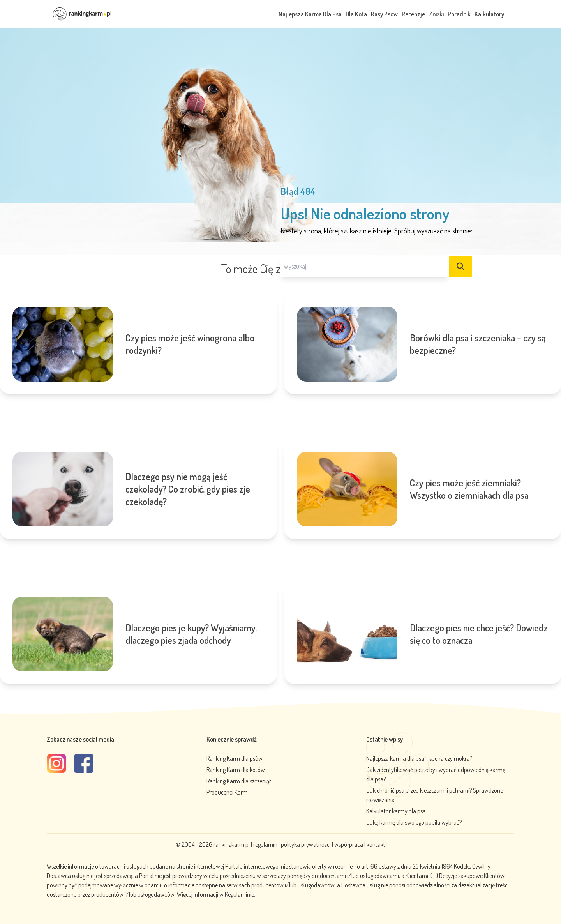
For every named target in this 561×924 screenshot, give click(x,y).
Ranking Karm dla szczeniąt (239, 781)
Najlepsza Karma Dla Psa (310, 14)
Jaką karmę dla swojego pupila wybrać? (414, 822)
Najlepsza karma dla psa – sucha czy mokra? (419, 758)
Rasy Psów (384, 14)
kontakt (376, 844)
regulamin (266, 844)
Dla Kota (356, 14)
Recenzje (413, 14)
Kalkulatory (489, 14)
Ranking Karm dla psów (235, 758)
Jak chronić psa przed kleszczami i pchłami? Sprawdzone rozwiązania (435, 795)
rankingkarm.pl (232, 844)
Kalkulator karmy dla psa (396, 811)
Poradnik (459, 14)
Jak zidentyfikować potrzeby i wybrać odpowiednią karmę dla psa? (436, 774)
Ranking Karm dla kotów (236, 770)
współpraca (349, 844)
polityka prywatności (306, 844)
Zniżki (436, 14)
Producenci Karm (227, 792)
